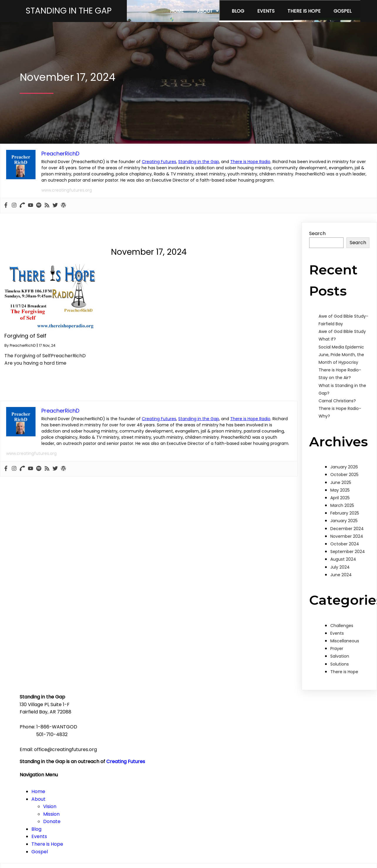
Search (317, 247)
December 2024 (347, 542)
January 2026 (344, 480)
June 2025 (341, 495)
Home (210, 727)
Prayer (337, 662)
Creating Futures (159, 175)
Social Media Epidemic (341, 360)
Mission (223, 749)
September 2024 (348, 565)
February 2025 (345, 526)
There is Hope (344, 685)
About (210, 734)
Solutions (340, 677)
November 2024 (347, 549)
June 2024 (341, 588)
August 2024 (343, 572)
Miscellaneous (345, 654)
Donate (224, 757)
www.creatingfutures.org (67, 203)
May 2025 (340, 503)
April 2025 (340, 511)
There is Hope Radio (250, 175)
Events (337, 646)
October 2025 (344, 488)
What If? (327, 352)
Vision (222, 742)
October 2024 (345, 557)
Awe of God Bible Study (342, 345)
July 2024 (340, 580)
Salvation (340, 669)
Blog (208, 764)
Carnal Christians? (337, 414)
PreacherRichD (23, 359)
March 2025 (342, 519)
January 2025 (344, 534)
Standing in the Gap (199, 175)
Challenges (342, 639)
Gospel (211, 787)
